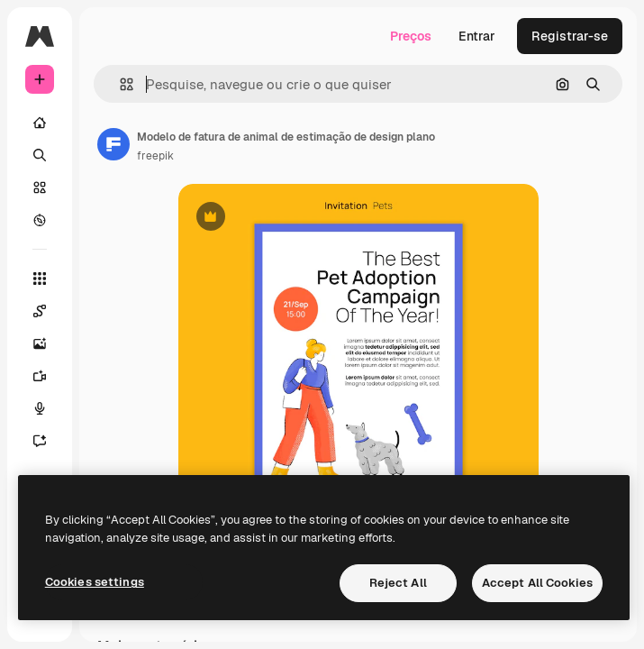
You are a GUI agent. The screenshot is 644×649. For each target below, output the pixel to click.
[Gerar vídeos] (40, 376)
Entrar (477, 36)
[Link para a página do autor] (113, 144)
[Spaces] (40, 311)
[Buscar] (40, 155)
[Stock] (40, 187)
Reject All (398, 583)
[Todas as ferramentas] (40, 279)
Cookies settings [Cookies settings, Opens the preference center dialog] (95, 582)
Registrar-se (570, 36)
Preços (411, 36)
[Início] (40, 123)
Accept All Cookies (537, 583)
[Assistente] (40, 441)
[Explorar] (40, 220)
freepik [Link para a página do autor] (155, 156)
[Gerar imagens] (40, 343)
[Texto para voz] (40, 408)
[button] (119, 84)
